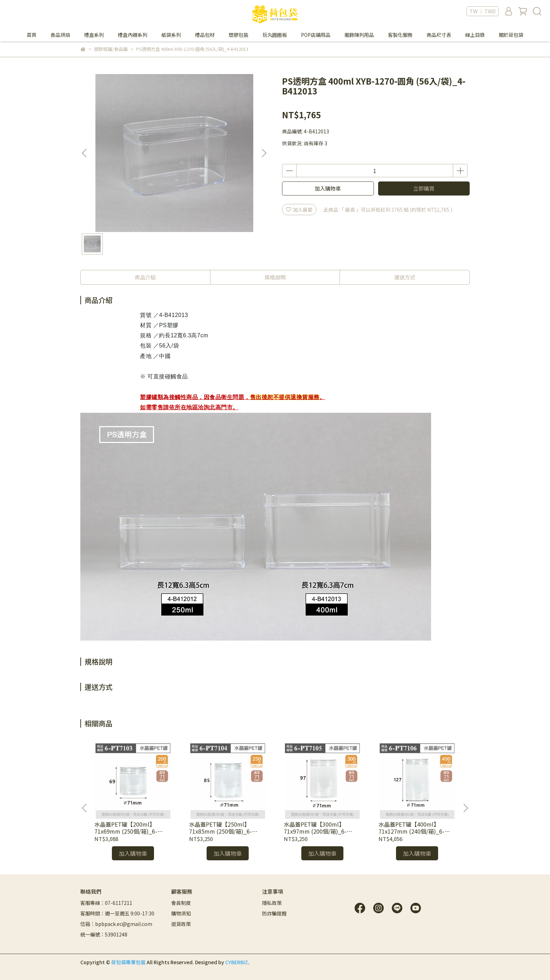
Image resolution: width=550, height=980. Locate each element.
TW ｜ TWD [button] (483, 11)
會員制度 (181, 903)
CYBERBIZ (237, 962)
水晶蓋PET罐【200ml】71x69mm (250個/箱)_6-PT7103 (126, 828)
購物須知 (181, 913)
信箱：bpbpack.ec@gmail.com (116, 924)
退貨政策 (181, 924)
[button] (264, 153)
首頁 (32, 35)
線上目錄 (475, 35)
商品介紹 (145, 277)
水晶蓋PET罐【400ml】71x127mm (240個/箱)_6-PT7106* (411, 828)
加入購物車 (328, 188)
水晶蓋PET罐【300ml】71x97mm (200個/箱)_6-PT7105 (315, 828)
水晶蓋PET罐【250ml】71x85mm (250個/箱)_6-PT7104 (220, 828)
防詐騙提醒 (274, 913)
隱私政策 (272, 903)
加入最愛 (299, 210)
